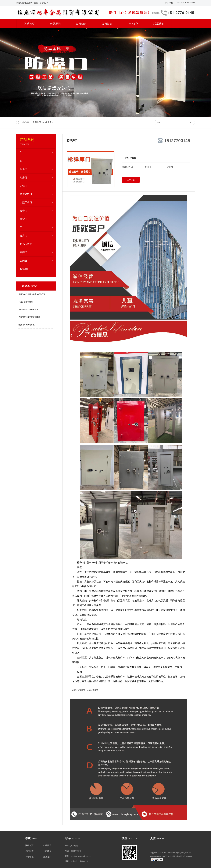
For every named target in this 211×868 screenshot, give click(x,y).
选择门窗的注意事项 (26, 325)
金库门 (24, 236)
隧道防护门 (26, 194)
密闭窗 (24, 261)
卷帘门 (24, 219)
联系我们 (159, 24)
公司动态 (81, 24)
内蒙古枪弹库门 (79, 690)
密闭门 (24, 252)
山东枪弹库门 (93, 690)
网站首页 (29, 24)
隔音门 (24, 211)
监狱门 (24, 186)
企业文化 (133, 24)
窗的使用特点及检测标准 (28, 310)
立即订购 (131, 180)
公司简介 (107, 24)
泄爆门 (24, 169)
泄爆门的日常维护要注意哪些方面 (32, 294)
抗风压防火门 (27, 244)
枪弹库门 (25, 269)
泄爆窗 (24, 177)
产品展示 (55, 24)
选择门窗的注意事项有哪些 (29, 317)
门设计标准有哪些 (26, 302)
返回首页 (37, 122)
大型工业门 (26, 202)
